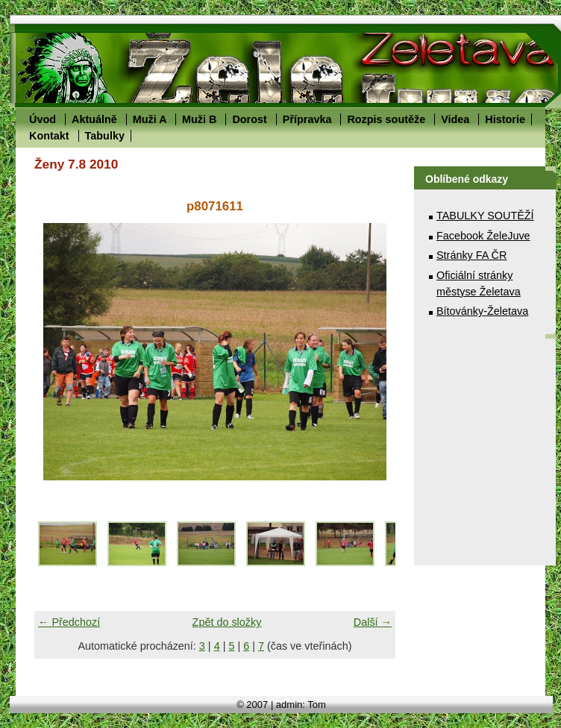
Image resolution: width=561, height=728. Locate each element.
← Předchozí (69, 622)
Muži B (199, 119)
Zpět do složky (227, 622)
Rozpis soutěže (386, 119)
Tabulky (105, 136)
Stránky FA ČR (471, 255)
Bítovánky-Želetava (482, 311)
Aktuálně (94, 119)
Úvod (43, 119)
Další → (373, 622)
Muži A (150, 119)
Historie (505, 119)
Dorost (249, 119)
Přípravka (307, 119)
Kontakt (49, 136)
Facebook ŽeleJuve (483, 236)
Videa (455, 119)
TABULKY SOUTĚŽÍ (485, 216)
